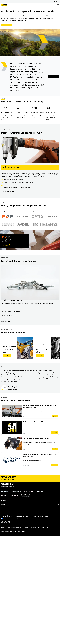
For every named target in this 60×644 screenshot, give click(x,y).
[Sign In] (54, 5)
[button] (54, 1)
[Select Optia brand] (37, 216)
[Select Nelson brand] (23, 216)
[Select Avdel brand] (23, 224)
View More (6, 245)
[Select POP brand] (8, 216)
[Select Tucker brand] (52, 216)
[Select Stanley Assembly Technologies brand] (8, 224)
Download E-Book (8, 191)
